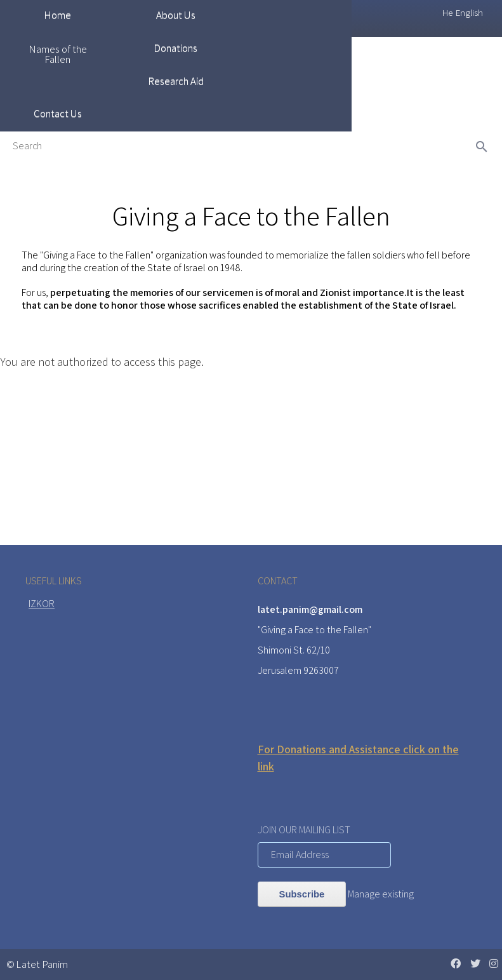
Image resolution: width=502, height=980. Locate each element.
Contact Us (58, 113)
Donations (175, 48)
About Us (176, 15)
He (447, 12)
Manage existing (381, 894)
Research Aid (176, 81)
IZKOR (42, 604)
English (469, 12)
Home (57, 15)
